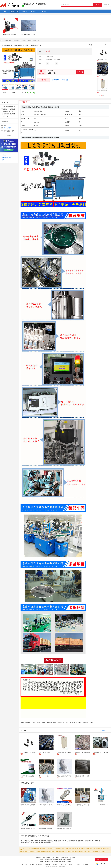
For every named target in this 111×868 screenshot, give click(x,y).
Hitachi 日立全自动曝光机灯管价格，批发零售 (31, 35)
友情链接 (86, 864)
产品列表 (6, 41)
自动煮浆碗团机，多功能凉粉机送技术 (84, 805)
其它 (10, 41)
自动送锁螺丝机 (25, 841)
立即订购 (65, 80)
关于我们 (24, 864)
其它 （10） (6, 116)
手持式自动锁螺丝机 (47, 841)
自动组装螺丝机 (35, 843)
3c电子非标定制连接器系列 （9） (11, 114)
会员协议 (63, 864)
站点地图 (48, 864)
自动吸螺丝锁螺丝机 (71, 841)
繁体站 (78, 864)
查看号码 (80, 72)
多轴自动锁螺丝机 (59, 841)
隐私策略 (56, 864)
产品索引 (4, 155)
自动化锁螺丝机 (25, 843)
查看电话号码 (8, 128)
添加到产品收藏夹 (6, 158)
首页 (1, 41)
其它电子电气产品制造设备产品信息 (45, 858)
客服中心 (40, 864)
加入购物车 (56, 80)
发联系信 (43, 80)
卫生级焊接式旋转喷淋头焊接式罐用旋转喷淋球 (68, 805)
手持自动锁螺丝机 (46, 843)
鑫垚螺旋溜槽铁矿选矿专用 (45, 829)
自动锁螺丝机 (96, 841)
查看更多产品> (106, 730)
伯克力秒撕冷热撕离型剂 (103, 75)
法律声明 (71, 864)
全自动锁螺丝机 (35, 841)
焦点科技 (57, 866)
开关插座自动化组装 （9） (9, 107)
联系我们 (32, 864)
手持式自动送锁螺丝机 (84, 841)
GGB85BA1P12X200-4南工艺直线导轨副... (31, 829)
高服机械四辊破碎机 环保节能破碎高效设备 (31, 805)
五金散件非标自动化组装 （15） (11, 109)
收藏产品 (5, 93)
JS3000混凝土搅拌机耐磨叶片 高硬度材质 (67, 829)
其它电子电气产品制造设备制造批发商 (66, 858)
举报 (13, 93)
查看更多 (9, 136)
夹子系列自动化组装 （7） (9, 111)
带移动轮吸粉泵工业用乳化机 (46, 805)
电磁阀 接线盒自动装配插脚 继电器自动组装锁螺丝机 (58, 860)
